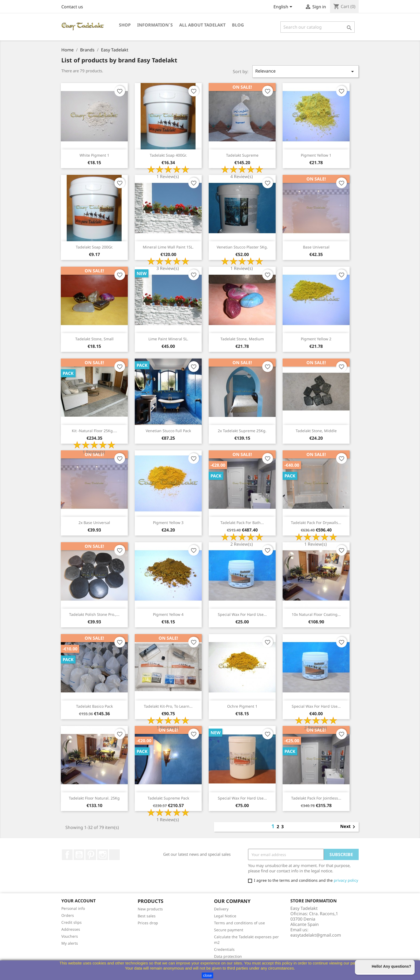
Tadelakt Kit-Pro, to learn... (168, 706)
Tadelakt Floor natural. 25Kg (94, 798)
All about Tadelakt (202, 25)
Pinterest (91, 855)
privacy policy (346, 880)
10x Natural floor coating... (316, 614)
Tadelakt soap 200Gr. (94, 247)
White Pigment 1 (94, 155)
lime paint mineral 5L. (168, 339)
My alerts (70, 943)
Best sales (147, 916)
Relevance (306, 71)
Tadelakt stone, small (94, 339)
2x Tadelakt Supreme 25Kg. (242, 431)
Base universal (316, 247)
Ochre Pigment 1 (242, 706)
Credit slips (72, 922)
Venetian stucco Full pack (168, 431)
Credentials (224, 949)
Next (349, 827)
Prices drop (148, 923)
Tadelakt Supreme (242, 155)
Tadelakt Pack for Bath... (242, 523)
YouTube (79, 855)
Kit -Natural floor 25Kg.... (94, 431)
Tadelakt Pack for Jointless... (316, 798)
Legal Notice (225, 916)
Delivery (221, 909)
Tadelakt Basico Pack (94, 706)
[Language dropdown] (284, 7)
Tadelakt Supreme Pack (168, 798)
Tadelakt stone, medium (242, 339)
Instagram (103, 855)
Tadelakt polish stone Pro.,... (94, 614)
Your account (78, 901)
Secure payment (229, 930)
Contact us (72, 7)
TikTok (114, 855)
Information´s (155, 25)
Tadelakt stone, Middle (316, 431)
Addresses (71, 929)
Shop (125, 25)
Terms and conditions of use (239, 923)
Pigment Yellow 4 (168, 614)
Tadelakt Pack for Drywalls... (316, 523)
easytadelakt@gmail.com (316, 935)
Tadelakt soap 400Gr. (168, 155)
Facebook (67, 855)
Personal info (73, 908)
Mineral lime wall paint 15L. (168, 247)
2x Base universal (94, 523)
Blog (238, 25)
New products (150, 909)
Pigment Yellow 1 (316, 155)
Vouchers (70, 936)
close (207, 975)
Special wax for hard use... (242, 614)
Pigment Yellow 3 (168, 523)
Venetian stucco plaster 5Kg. (242, 247)
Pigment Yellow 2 (316, 339)
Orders (68, 915)
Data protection (228, 956)
